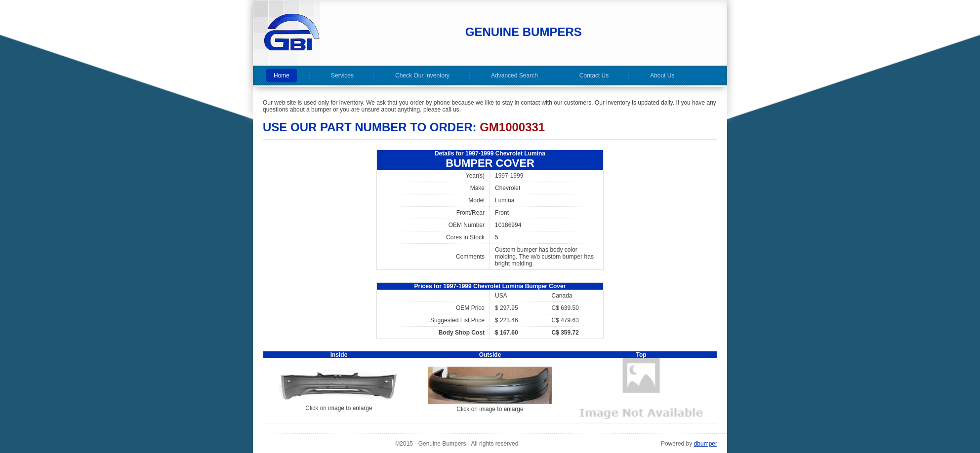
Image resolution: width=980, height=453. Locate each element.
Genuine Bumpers (524, 32)
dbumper (706, 444)
